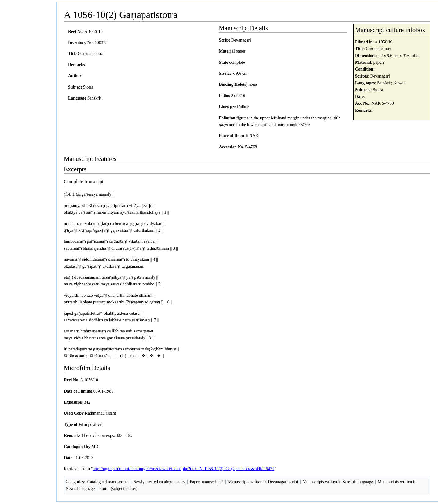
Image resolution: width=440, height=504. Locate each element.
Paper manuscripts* (207, 482)
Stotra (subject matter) (118, 489)
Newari (400, 83)
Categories (75, 482)
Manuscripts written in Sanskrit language (338, 482)
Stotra (378, 90)
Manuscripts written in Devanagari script (263, 482)
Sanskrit (384, 83)
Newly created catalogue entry (159, 482)
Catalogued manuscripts (108, 482)
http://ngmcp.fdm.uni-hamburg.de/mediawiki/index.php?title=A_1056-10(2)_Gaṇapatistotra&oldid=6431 (183, 469)
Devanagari (380, 76)
